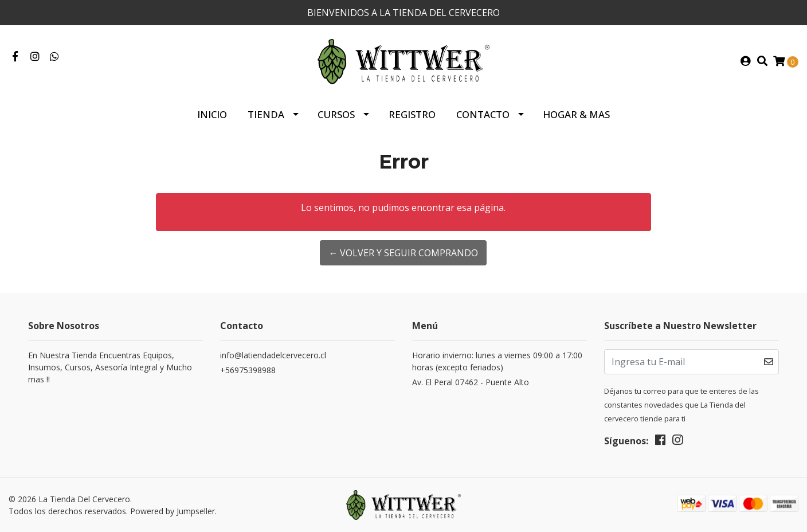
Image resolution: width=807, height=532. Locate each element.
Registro (412, 114)
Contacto (483, 114)
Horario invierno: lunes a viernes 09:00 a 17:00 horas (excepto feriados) (497, 361)
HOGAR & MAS (576, 114)
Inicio (212, 114)
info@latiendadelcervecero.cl (273, 355)
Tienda (266, 114)
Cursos (336, 114)
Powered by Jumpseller (173, 511)
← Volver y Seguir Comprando (403, 253)
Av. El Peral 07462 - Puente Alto (471, 382)
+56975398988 (248, 370)
